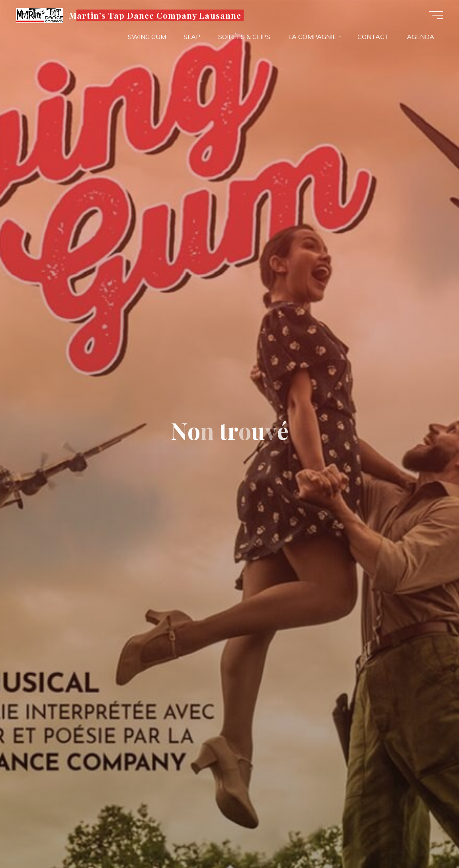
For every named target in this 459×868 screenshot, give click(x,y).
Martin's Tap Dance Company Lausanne (155, 15)
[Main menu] (436, 15)
